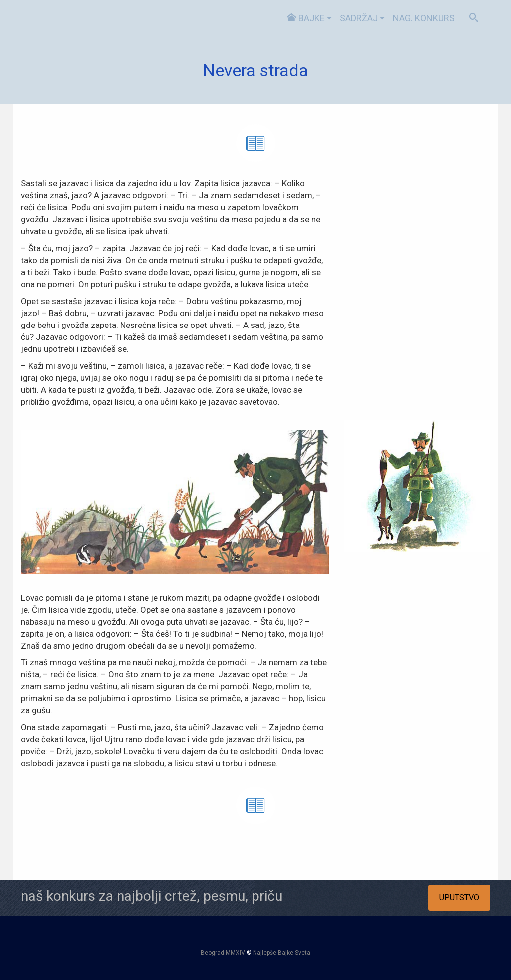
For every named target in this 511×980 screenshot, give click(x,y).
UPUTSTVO (459, 897)
